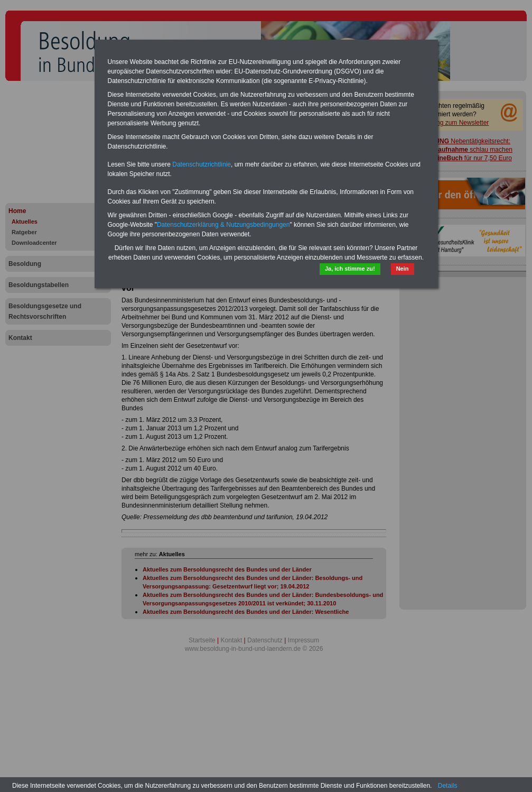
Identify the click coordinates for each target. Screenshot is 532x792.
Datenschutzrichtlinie (202, 164)
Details (448, 786)
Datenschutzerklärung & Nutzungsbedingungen (223, 225)
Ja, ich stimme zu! (350, 269)
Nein (403, 269)
